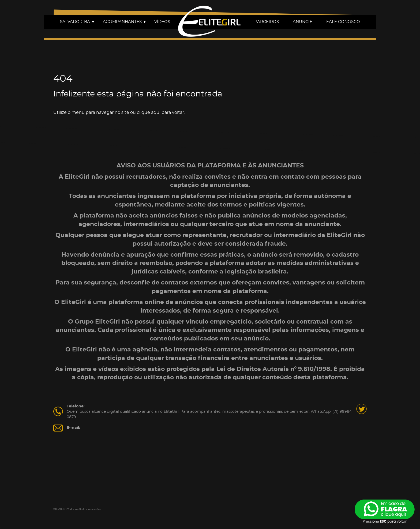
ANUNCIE (303, 22)
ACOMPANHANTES (125, 22)
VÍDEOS (162, 22)
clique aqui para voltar (160, 112)
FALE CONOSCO (343, 22)
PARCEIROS (267, 22)
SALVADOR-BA (78, 22)
